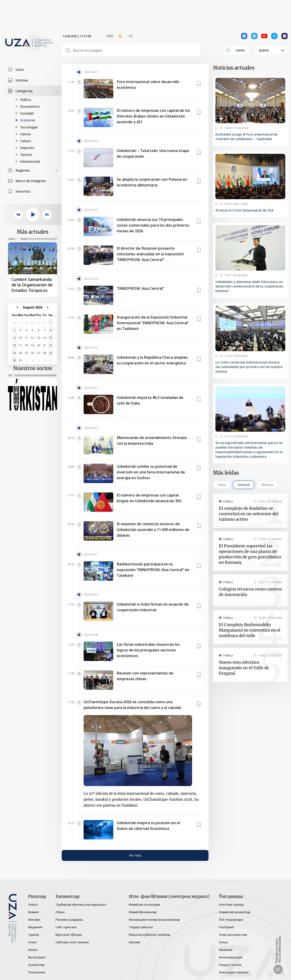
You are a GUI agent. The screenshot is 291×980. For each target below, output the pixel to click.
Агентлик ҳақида (231, 904)
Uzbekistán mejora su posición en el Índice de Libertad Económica (148, 826)
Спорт (33, 942)
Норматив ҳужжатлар (235, 912)
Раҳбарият (227, 927)
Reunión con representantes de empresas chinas (145, 676)
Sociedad (27, 113)
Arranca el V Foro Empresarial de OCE (244, 210)
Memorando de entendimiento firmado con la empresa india (152, 440)
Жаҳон (33, 950)
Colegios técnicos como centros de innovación (250, 592)
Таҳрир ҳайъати (141, 927)
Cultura (25, 141)
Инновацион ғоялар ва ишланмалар (154, 920)
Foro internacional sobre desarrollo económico (148, 85)
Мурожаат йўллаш (69, 935)
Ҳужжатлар (36, 965)
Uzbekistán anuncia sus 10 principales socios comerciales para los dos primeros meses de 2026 (153, 225)
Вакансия (226, 950)
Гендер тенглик (230, 965)
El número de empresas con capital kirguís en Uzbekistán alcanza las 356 (149, 498)
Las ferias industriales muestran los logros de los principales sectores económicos (148, 650)
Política (26, 100)
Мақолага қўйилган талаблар (150, 935)
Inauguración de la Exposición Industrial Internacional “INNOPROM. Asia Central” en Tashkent (153, 323)
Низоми (134, 942)
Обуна (60, 912)
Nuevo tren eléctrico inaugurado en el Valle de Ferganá (244, 668)
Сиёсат (33, 904)
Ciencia (25, 134)
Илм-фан (34, 920)
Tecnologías (29, 127)
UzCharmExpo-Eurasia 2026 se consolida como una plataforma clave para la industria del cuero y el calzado (132, 705)
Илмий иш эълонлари (144, 904)
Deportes (27, 148)
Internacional (30, 161)
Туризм (33, 935)
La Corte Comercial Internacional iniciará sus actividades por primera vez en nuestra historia (249, 367)
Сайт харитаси (66, 927)
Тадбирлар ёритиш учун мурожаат (81, 904)
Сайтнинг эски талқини (72, 942)
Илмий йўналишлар (143, 912)
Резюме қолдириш (69, 920)
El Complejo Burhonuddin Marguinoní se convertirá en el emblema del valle (250, 630)
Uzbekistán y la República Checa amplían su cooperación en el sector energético (152, 360)
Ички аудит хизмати (234, 972)
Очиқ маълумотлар (233, 935)
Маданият (35, 927)
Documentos (30, 106)
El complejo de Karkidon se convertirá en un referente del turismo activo (249, 514)
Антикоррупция (231, 957)
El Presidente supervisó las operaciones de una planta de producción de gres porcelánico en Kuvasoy (250, 554)
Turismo (26, 155)
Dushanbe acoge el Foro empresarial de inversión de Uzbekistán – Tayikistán (246, 137)
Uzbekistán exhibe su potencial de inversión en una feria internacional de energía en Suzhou (151, 472)
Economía (28, 120)
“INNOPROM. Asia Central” (140, 288)
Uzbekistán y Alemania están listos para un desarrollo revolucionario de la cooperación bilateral (250, 286)
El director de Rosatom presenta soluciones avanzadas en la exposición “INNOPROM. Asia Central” (150, 254)
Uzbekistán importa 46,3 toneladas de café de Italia (150, 400)
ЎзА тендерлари (231, 920)
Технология (37, 972)
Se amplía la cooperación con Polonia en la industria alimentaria (152, 182)
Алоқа (223, 942)
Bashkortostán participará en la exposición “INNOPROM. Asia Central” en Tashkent (153, 570)
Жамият (34, 912)
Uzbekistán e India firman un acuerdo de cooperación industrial (153, 607)
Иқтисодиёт (37, 957)
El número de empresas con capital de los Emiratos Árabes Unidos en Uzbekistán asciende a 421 (153, 116)
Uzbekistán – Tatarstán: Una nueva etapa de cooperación (153, 153)
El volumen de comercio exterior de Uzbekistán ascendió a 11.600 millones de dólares (153, 530)
